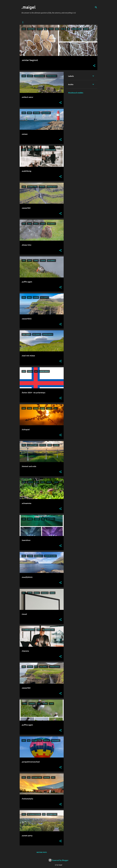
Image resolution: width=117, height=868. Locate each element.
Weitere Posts (42, 852)
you (30, 22)
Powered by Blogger (59, 860)
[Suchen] (96, 7)
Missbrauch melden (76, 93)
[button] (94, 66)
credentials (41, 22)
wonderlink (55, 22)
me (23, 22)
